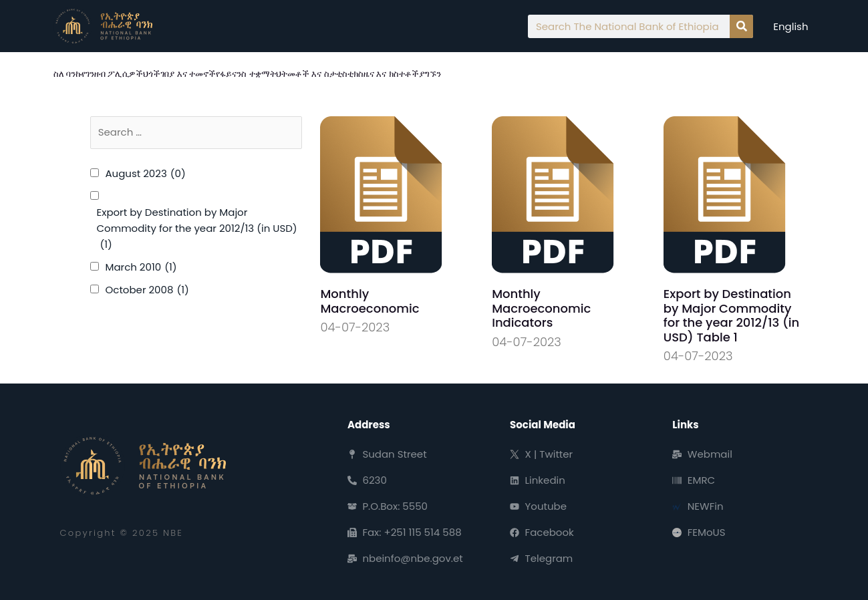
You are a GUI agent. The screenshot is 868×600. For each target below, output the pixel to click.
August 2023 (146, 174)
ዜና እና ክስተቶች (391, 74)
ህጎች (152, 74)
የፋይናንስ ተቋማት (246, 74)
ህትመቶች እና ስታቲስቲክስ (320, 74)
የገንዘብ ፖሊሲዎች (112, 74)
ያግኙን (430, 74)
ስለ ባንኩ (67, 74)
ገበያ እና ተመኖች (188, 74)
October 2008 (147, 290)
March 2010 (141, 267)
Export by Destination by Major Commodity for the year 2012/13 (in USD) (197, 229)
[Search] (741, 26)
